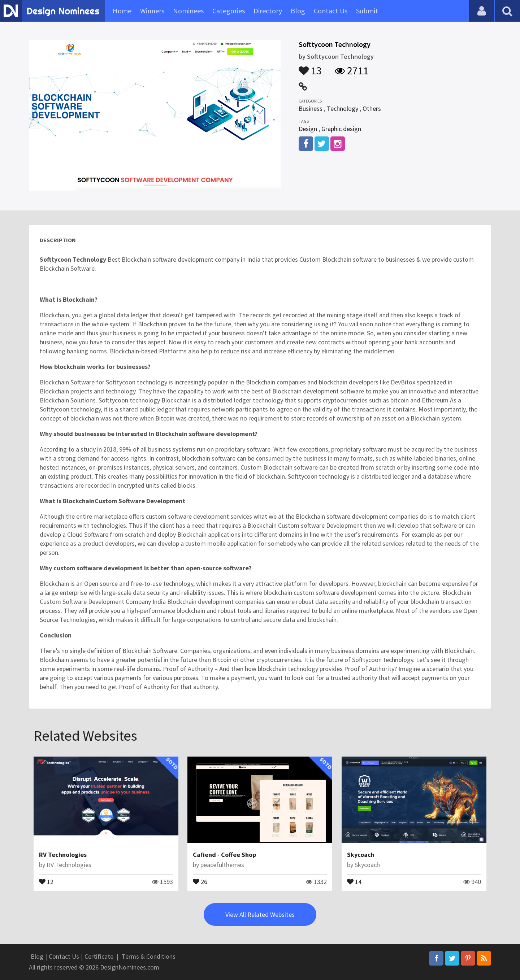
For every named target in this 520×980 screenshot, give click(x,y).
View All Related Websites (260, 914)
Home (122, 11)
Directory (268, 11)
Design (308, 129)
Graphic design (341, 129)
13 (310, 67)
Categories (229, 11)
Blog (298, 11)
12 (46, 881)
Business (311, 108)
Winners (152, 11)
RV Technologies (63, 855)
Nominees (188, 11)
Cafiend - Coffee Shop (224, 855)
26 (200, 881)
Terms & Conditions (149, 956)
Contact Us (331, 11)
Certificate (99, 956)
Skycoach (361, 855)
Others (372, 108)
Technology (343, 108)
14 (354, 881)
